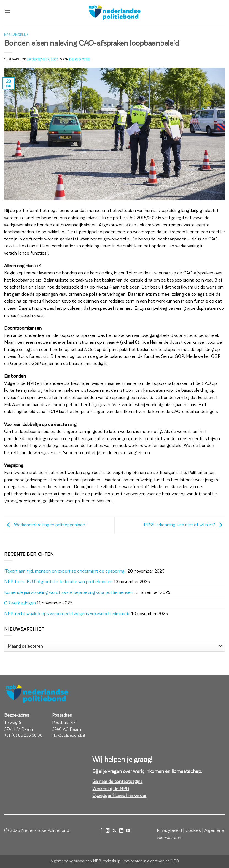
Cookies (193, 830)
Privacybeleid (169, 830)
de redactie (79, 59)
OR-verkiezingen (20, 603)
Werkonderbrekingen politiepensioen (45, 524)
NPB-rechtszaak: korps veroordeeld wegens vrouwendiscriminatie (67, 613)
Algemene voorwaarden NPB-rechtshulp (85, 861)
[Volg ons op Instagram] (108, 831)
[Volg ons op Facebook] (101, 831)
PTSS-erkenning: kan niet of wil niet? (184, 524)
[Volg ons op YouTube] (128, 831)
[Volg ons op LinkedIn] (121, 831)
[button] (7, 12)
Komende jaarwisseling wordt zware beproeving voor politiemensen (69, 592)
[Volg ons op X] (114, 831)
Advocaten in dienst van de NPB (151, 861)
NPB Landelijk (16, 35)
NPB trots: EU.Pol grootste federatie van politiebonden (58, 581)
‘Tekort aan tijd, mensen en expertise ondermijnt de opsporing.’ (65, 571)
